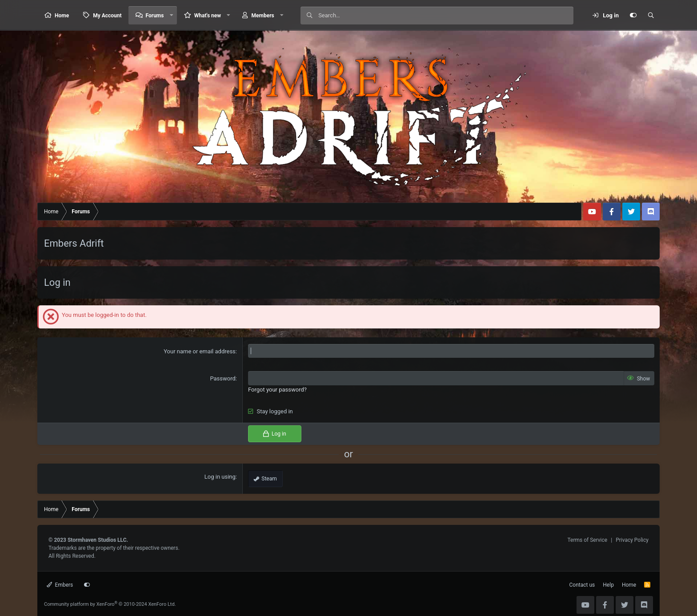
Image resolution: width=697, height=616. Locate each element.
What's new (208, 16)
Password (222, 378)
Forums (155, 16)
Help (608, 585)
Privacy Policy (632, 540)
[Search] (446, 16)
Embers (60, 585)
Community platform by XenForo (110, 604)
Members (263, 16)
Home (62, 16)
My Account (107, 16)
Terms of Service (587, 540)
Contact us (582, 585)
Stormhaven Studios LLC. (98, 540)
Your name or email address (200, 351)
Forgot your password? (277, 390)
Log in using (220, 477)
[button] (171, 15)
